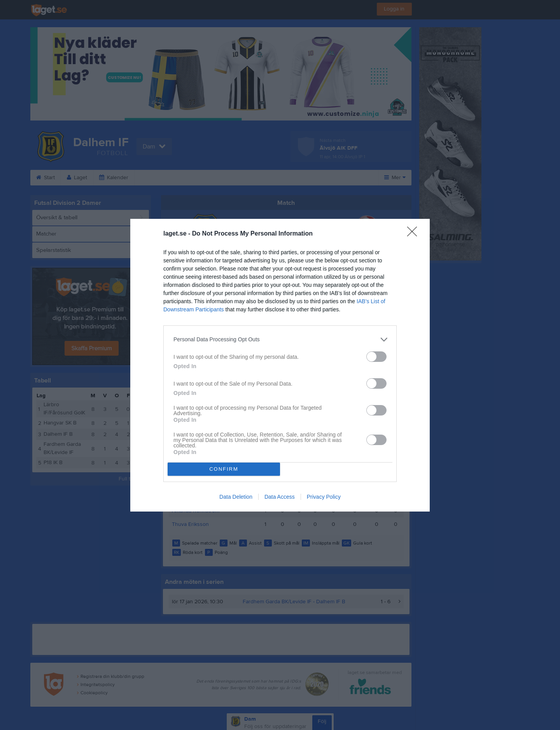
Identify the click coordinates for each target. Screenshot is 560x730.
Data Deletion (236, 497)
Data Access (280, 497)
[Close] (415, 234)
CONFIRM (224, 469)
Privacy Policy (324, 497)
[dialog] (280, 365)
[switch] (376, 357)
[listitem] (280, 340)
